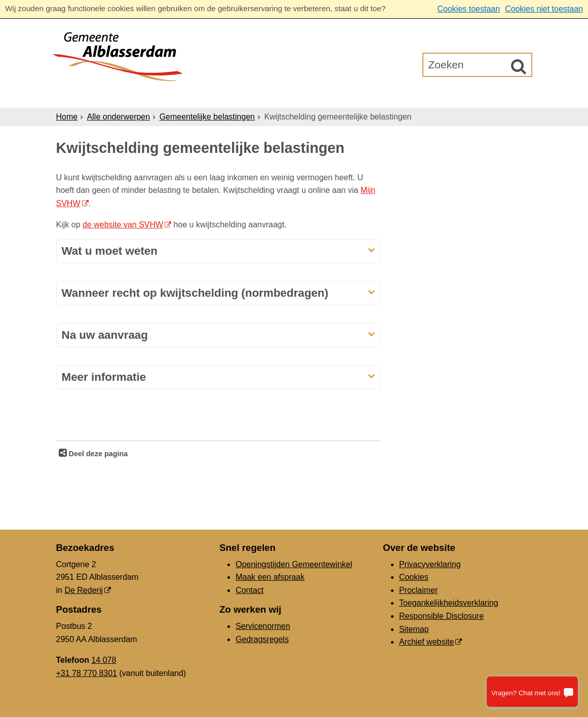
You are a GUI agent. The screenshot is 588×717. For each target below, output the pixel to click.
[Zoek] (519, 66)
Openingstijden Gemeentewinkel (294, 564)
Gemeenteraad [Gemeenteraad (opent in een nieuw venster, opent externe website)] (427, 95)
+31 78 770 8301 (87, 673)
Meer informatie (104, 377)
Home (67, 117)
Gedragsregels (262, 639)
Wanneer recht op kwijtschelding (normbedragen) (195, 293)
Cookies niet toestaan (544, 9)
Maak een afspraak (270, 577)
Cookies (414, 577)
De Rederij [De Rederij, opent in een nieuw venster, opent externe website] (84, 590)
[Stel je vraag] (532, 692)
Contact (249, 590)
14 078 (104, 660)
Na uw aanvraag (105, 335)
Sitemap (414, 629)
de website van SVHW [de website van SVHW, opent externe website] (123, 225)
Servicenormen (263, 626)
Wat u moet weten (110, 251)
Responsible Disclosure (441, 616)
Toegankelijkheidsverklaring (449, 603)
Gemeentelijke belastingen (207, 117)
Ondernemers (220, 95)
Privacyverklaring (430, 564)
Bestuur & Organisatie (322, 95)
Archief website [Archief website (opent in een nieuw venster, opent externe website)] (427, 642)
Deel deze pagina (97, 454)
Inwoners (148, 95)
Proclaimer (418, 590)
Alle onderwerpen (119, 117)
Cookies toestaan (468, 9)
